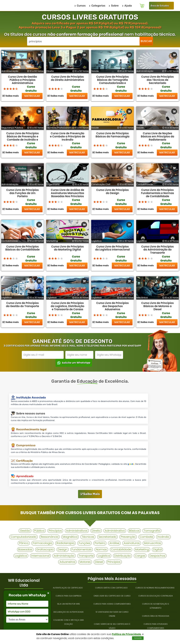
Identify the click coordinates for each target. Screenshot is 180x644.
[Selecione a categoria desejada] (27, 620)
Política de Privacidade (126, 634)
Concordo (138, 638)
